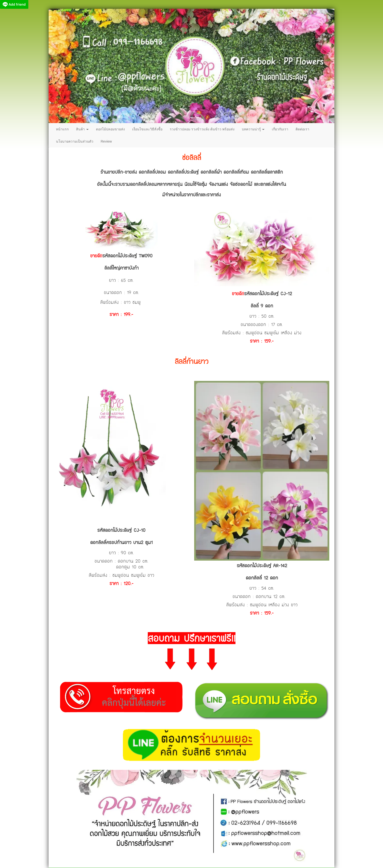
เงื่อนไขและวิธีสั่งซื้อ (147, 129)
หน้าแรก (62, 129)
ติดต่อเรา (302, 129)
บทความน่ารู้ (253, 129)
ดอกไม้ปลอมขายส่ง (110, 129)
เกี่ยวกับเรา (280, 129)
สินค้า (82, 129)
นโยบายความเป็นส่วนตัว (75, 141)
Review (106, 141)
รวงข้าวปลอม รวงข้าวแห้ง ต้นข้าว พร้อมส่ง (202, 129)
